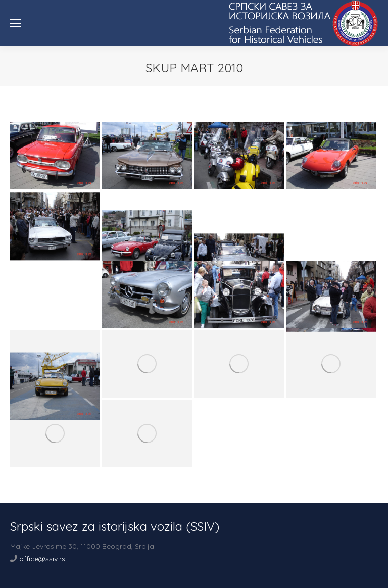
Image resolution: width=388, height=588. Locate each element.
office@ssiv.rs (42, 559)
